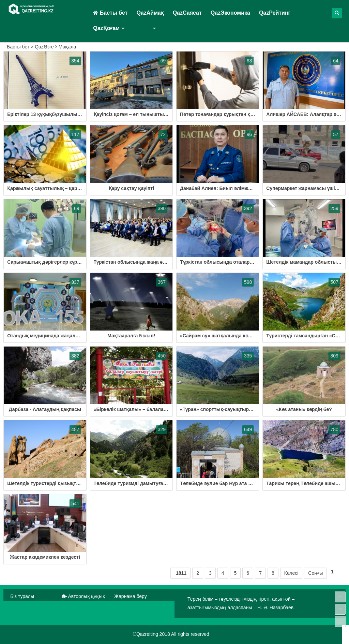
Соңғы (315, 573)
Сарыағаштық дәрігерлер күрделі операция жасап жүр (72, 262)
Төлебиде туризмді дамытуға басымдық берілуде (153, 483)
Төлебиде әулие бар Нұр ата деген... (223, 483)
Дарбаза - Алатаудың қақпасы (45, 409)
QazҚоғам (106, 28)
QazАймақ (150, 13)
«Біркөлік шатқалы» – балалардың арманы (145, 409)
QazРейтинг (275, 13)
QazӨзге (140, 28)
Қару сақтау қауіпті (132, 188)
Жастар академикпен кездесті (45, 557)
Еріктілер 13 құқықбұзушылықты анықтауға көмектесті (73, 114)
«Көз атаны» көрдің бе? (304, 409)
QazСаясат (187, 13)
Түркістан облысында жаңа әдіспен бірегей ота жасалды (161, 262)
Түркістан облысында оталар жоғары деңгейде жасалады (249, 262)
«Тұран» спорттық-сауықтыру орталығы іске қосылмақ (246, 409)
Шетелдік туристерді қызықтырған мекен (57, 483)
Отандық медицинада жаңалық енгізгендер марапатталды (77, 336)
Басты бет (110, 13)
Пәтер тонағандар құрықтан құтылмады (228, 114)
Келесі (291, 573)
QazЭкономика (230, 13)
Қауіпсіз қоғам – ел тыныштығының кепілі (144, 114)
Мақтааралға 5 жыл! (131, 336)
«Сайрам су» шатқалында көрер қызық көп (232, 336)
